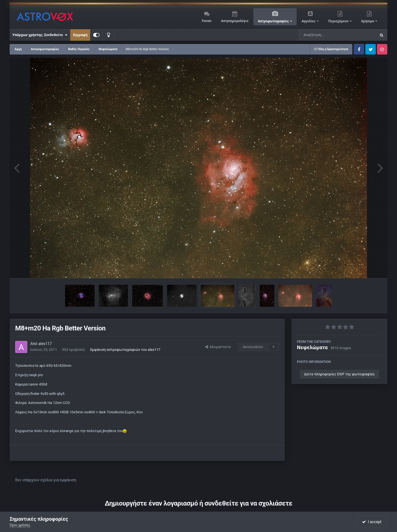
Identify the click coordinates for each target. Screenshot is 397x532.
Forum (207, 21)
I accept (372, 522)
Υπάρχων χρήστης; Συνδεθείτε (40, 35)
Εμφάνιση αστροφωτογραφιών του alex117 (125, 350)
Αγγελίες (309, 21)
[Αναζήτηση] (326, 35)
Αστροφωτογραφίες (274, 21)
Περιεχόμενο (339, 21)
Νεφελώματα (312, 347)
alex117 (45, 344)
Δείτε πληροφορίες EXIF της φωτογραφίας (339, 374)
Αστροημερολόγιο (234, 21)
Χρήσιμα (368, 21)
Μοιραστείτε (218, 347)
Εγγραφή (80, 35)
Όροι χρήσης (20, 525)
